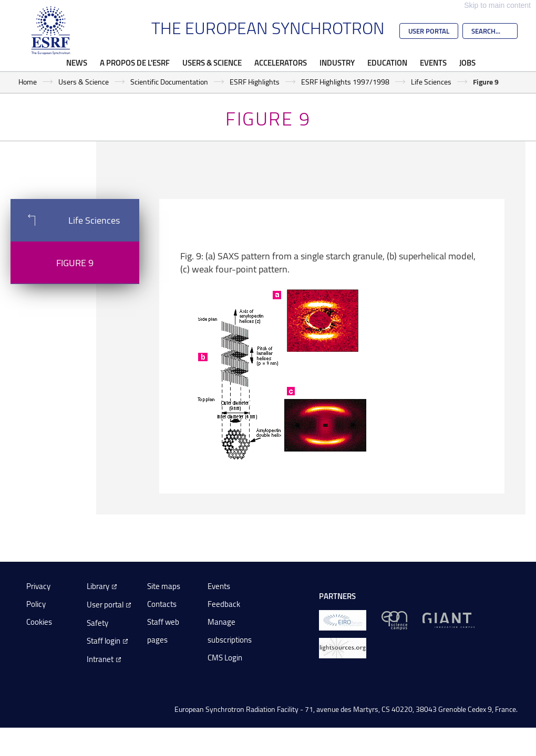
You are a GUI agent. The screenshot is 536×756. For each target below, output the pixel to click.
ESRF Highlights (255, 82)
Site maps (164, 586)
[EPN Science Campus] (394, 620)
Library (98, 586)
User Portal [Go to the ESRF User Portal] (429, 31)
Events (433, 62)
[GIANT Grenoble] (449, 620)
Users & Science (212, 62)
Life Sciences (431, 82)
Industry (337, 62)
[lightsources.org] (343, 648)
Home (28, 82)
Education (387, 62)
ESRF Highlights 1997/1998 (345, 82)
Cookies (39, 622)
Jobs (467, 62)
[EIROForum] (343, 620)
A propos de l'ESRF (135, 62)
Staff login (104, 641)
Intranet (100, 659)
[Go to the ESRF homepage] (51, 30)
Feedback (224, 604)
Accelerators (281, 62)
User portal (105, 605)
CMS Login (225, 658)
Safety (97, 623)
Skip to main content (497, 5)
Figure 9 (75, 262)
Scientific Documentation (169, 82)
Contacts (162, 604)
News (77, 62)
